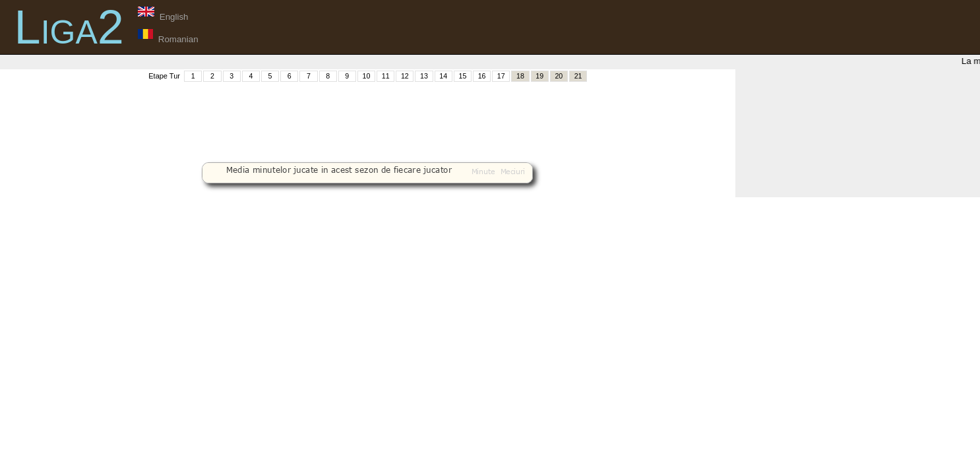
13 (424, 76)
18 (520, 76)
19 (539, 76)
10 (367, 76)
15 (462, 76)
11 (386, 76)
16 (482, 76)
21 (578, 76)
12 (405, 76)
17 (501, 76)
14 (443, 76)
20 (559, 76)
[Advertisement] (367, 113)
